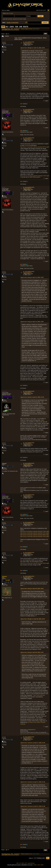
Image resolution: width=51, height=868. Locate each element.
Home (3, 27)
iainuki (4, 42)
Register (26, 27)
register (11, 13)
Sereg (4, 110)
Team (16, 27)
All (9, 34)
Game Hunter (36, 29)
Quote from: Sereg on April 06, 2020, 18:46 (32, 589)
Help (7, 27)
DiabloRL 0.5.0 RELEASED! (12, 23)
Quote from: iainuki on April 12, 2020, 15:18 (32, 397)
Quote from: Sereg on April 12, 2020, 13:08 (32, 277)
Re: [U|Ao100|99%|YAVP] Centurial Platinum (29, 43)
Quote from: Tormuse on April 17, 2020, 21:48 (33, 743)
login (7, 13)
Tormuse (4, 576)
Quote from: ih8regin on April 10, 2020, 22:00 (33, 48)
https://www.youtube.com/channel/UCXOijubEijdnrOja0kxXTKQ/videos (35, 734)
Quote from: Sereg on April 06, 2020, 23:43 (32, 652)
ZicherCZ (4, 391)
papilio (42, 420)
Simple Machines (31, 863)
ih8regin (4, 463)
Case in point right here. (39, 695)
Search (12, 27)
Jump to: (31, 858)
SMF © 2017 (25, 863)
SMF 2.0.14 (19, 863)
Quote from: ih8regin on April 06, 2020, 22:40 (33, 619)
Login (21, 27)
